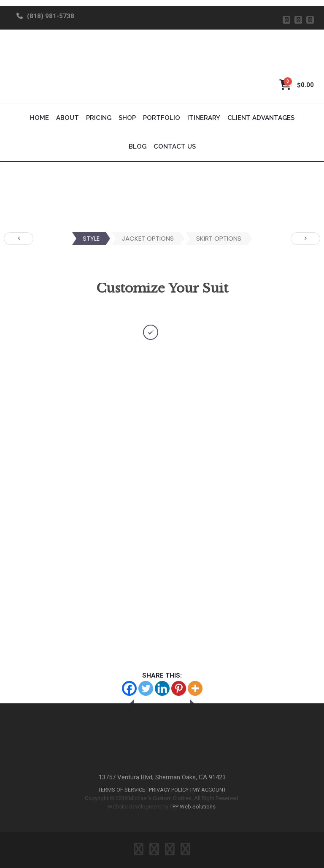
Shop (127, 118)
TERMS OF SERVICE (121, 790)
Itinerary (204, 118)
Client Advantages (261, 118)
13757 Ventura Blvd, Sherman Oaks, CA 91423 (162, 777)
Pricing (99, 118)
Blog (138, 146)
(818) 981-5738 (51, 16)
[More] (195, 688)
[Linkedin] (162, 688)
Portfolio (162, 118)
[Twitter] (146, 688)
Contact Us (175, 146)
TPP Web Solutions (193, 807)
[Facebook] (129, 688)
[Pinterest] (179, 688)
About (67, 118)
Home (39, 118)
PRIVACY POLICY (169, 790)
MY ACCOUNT (209, 790)
